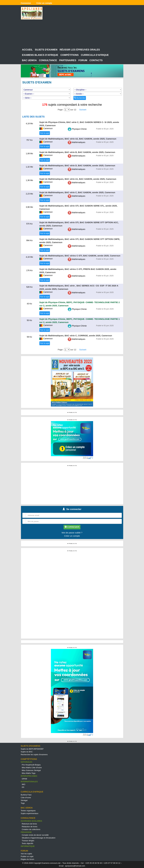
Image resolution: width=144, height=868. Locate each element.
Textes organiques (28, 811)
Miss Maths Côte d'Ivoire (32, 768)
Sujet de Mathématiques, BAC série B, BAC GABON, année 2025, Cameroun (77, 152)
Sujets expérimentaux (30, 813)
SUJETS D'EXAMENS (31, 746)
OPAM (24, 779)
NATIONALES (27, 762)
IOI (23, 787)
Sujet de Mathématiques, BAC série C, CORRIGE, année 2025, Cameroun (76, 336)
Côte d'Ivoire (26, 798)
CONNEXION (72, 527)
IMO (24, 784)
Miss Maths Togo (29, 773)
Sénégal (24, 800)
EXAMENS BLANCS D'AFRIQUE (40, 55)
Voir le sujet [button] (45, 133)
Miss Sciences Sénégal (31, 770)
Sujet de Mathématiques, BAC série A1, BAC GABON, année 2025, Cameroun (78, 179)
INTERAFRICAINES (29, 776)
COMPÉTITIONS (70, 55)
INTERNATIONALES (29, 782)
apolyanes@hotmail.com (75, 866)
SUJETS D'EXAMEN (46, 50)
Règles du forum (27, 859)
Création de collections (31, 829)
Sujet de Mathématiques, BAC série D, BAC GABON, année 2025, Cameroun (77, 165)
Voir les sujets (26, 854)
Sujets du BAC (27, 752)
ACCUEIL (27, 50)
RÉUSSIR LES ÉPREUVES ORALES (80, 50)
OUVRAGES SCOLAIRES (31, 821)
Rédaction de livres (30, 827)
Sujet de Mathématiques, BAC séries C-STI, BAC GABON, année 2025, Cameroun (80, 256)
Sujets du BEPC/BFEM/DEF (32, 749)
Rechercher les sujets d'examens (34, 755)
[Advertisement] (85, 26)
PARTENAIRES (68, 60)
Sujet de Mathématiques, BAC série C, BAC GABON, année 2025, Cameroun (77, 192)
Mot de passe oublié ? (72, 533)
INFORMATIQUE (28, 846)
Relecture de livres (29, 824)
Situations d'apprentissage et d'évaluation (39, 838)
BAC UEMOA (29, 60)
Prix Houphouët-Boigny (31, 765)
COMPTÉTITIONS (29, 759)
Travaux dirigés (28, 841)
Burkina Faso (26, 795)
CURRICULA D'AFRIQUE (95, 55)
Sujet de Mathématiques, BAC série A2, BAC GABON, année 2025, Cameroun (78, 139)
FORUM (83, 60)
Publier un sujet (27, 856)
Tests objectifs (28, 843)
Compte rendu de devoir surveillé (35, 835)
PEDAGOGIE (26, 832)
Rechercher (80, 98)
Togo (23, 803)
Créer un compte (72, 536)
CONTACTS (96, 60)
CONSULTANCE (48, 60)
